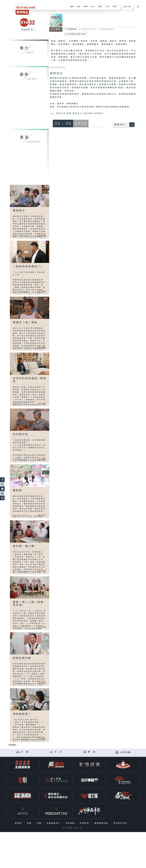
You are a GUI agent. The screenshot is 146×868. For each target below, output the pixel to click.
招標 (40, 823)
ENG (126, 7)
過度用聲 (88, 114)
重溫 (100, 8)
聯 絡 (92, 752)
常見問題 (71, 823)
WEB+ (92, 8)
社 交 (58, 752)
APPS (107, 8)
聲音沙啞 (61, 114)
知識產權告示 (54, 823)
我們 (114, 8)
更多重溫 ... (13, 745)
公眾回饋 (126, 752)
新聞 (85, 8)
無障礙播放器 (102, 823)
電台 (78, 8)
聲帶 (69, 114)
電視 (71, 8)
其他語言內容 (121, 823)
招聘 (30, 823)
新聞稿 (19, 823)
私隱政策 (85, 823)
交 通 (25, 752)
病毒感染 (99, 114)
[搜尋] (138, 6)
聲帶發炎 (77, 114)
